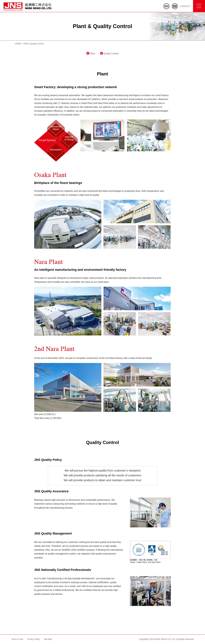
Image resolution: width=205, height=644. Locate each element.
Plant (91, 54)
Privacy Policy (34, 639)
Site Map (48, 639)
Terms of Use (17, 639)
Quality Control (109, 54)
